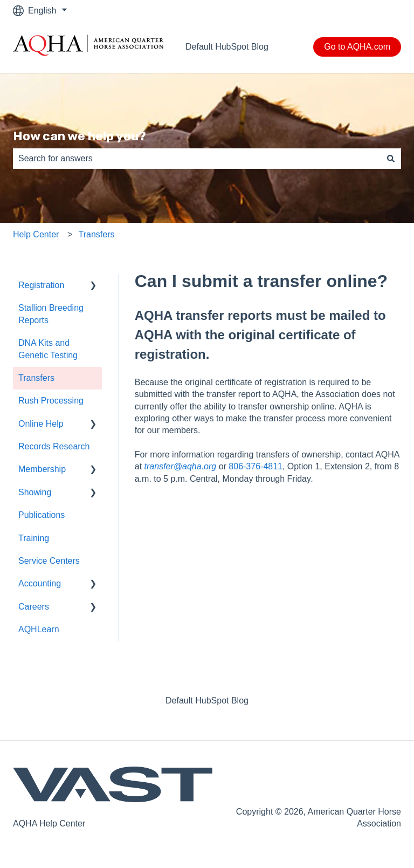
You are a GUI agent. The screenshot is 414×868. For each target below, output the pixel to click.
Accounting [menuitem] (40, 583)
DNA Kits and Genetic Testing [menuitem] (48, 349)
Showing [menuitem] (35, 492)
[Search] (391, 159)
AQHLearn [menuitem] (39, 629)
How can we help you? (80, 136)
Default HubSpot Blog (227, 47)
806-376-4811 (256, 466)
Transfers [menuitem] (36, 378)
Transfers (97, 234)
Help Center (36, 234)
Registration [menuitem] (41, 285)
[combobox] (197, 159)
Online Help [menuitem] (41, 424)
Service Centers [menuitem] (49, 561)
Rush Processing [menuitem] (51, 401)
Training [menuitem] (34, 538)
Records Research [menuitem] (54, 446)
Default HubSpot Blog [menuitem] (207, 700)
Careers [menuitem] (34, 607)
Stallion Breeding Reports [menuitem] (51, 314)
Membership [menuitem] (42, 469)
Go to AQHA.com (357, 47)
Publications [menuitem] (42, 515)
